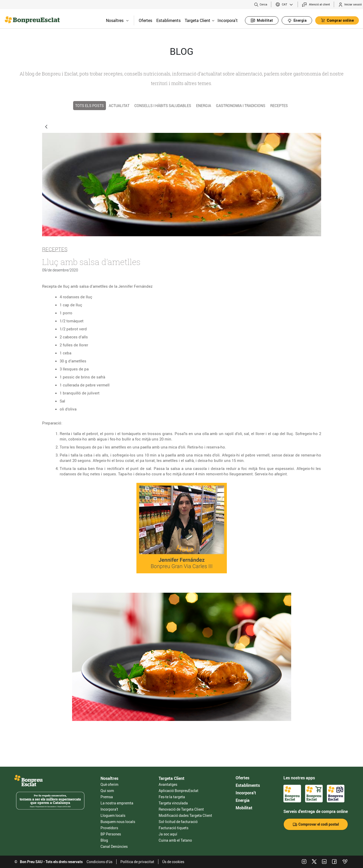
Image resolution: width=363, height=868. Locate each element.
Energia (204, 106)
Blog (104, 840)
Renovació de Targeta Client (181, 809)
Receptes (279, 106)
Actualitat (119, 106)
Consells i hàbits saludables (163, 106)
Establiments (168, 20)
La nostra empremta (117, 803)
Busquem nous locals (118, 822)
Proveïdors (109, 828)
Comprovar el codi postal (316, 824)
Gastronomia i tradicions (241, 106)
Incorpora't (228, 20)
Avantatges (168, 784)
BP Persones (111, 834)
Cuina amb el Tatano (175, 840)
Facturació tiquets (173, 828)
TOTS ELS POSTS (90, 106)
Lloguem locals (113, 815)
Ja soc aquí (168, 834)
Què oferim (109, 784)
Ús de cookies (173, 862)
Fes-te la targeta (172, 797)
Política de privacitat (137, 862)
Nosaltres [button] (117, 20)
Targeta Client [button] (200, 20)
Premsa (107, 797)
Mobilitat (244, 808)
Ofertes (145, 20)
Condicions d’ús (99, 862)
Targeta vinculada (173, 803)
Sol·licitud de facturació (178, 822)
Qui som (107, 791)
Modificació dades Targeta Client (185, 815)
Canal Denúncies (114, 846)
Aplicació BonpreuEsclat (179, 791)
